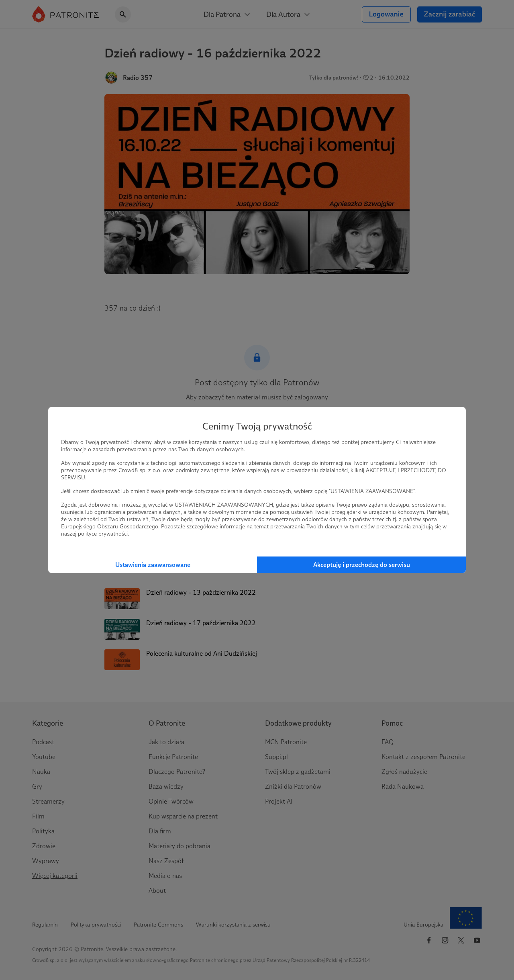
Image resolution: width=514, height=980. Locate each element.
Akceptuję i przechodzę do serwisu (362, 565)
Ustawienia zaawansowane (153, 565)
